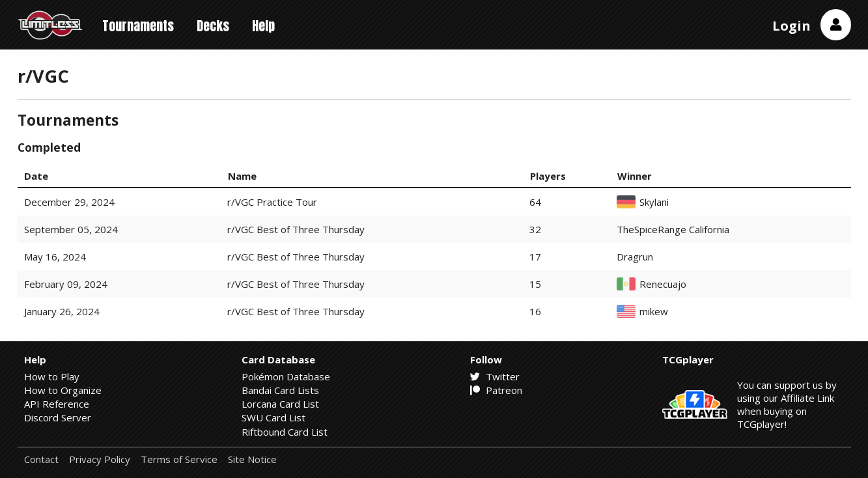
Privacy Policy (100, 459)
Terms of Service (179, 459)
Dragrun (635, 257)
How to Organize (63, 390)
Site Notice (252, 459)
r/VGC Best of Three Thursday (296, 229)
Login (791, 26)
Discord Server (58, 417)
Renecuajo (663, 284)
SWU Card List (273, 417)
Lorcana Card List (280, 404)
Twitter (495, 376)
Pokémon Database (286, 376)
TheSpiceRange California (673, 230)
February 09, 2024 (66, 284)
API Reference (57, 404)
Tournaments (138, 26)
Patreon (496, 390)
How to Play (52, 376)
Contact (41, 459)
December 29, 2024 (69, 202)
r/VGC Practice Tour (272, 202)
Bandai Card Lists (280, 390)
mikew (654, 312)
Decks (213, 26)
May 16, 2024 (55, 257)
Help (263, 26)
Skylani (654, 202)
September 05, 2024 (71, 229)
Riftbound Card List (285, 432)
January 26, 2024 (62, 311)
